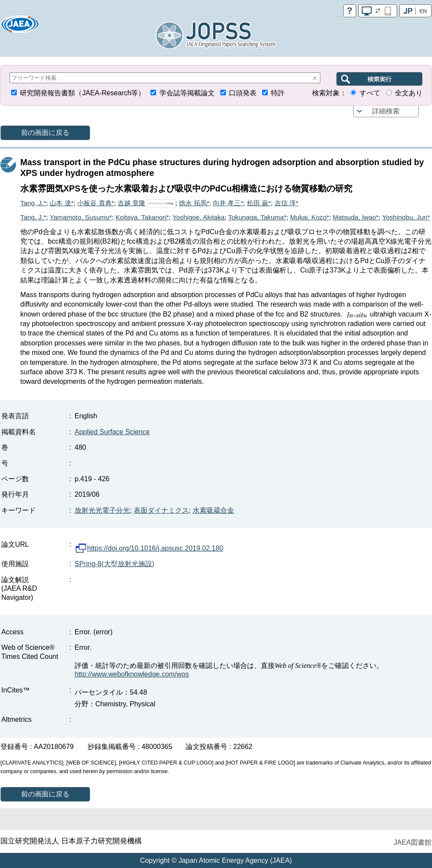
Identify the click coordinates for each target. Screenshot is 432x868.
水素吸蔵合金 (213, 510)
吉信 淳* (286, 203)
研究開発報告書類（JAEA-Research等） (82, 93)
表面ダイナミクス (161, 510)
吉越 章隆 (131, 203)
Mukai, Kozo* (310, 217)
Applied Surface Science (112, 432)
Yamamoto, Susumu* (81, 217)
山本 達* (61, 203)
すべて (370, 93)
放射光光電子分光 (102, 510)
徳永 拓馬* (194, 203)
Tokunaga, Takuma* (257, 217)
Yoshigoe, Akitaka (199, 217)
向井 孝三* (228, 203)
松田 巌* (259, 203)
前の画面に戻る (45, 133)
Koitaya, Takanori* (142, 217)
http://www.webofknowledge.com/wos (132, 674)
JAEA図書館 (413, 842)
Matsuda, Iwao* (356, 217)
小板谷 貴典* (95, 203)
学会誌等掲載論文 (187, 93)
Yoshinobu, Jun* (406, 217)
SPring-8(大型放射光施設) (114, 564)
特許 (278, 93)
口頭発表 (243, 93)
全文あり (409, 93)
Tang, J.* (33, 203)
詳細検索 (386, 111)
